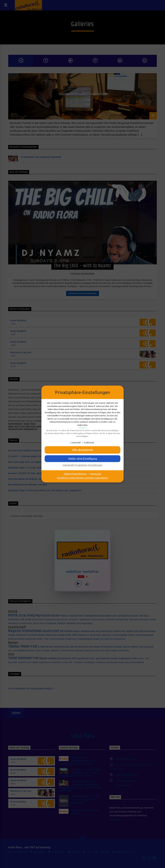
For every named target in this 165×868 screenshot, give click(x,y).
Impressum (96, 474)
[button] (82, 450)
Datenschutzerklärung (75, 474)
